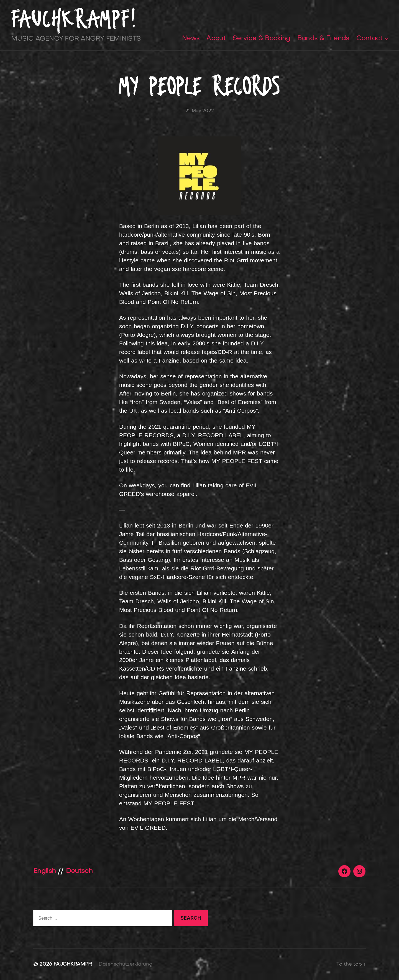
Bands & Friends (323, 38)
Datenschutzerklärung (126, 964)
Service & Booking (261, 38)
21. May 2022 (200, 111)
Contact (369, 38)
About (216, 38)
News (191, 38)
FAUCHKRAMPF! (74, 19)
